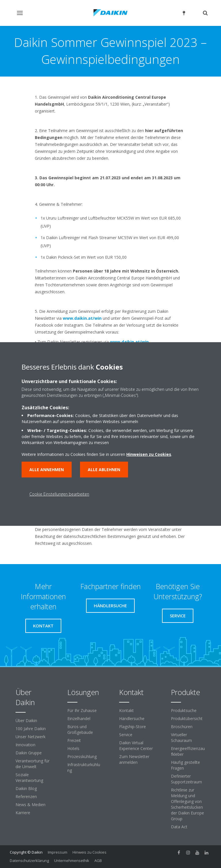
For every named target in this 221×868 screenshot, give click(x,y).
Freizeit (74, 740)
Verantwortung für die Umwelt (33, 764)
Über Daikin (26, 721)
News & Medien (31, 805)
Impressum (58, 852)
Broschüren (182, 727)
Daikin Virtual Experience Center (136, 746)
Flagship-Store (133, 727)
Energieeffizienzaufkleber (188, 751)
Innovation (25, 745)
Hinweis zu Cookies (89, 852)
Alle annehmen (47, 470)
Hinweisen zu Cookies (149, 454)
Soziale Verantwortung (29, 777)
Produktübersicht (187, 718)
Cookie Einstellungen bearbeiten (59, 494)
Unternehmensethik (72, 861)
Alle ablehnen (104, 470)
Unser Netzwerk (31, 737)
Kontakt (126, 710)
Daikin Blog (26, 788)
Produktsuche (184, 710)
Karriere (23, 813)
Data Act (179, 827)
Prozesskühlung (82, 756)
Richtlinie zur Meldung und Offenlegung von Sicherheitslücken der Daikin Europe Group (187, 804)
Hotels (73, 748)
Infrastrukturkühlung (84, 767)
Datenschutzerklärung (29, 861)
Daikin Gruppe (29, 753)
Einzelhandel (79, 718)
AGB (98, 861)
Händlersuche (132, 718)
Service (126, 735)
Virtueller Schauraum (181, 737)
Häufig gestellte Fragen (185, 765)
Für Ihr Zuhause (82, 710)
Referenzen (26, 796)
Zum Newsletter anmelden (134, 759)
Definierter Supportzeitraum (186, 779)
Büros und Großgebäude (80, 729)
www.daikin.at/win (82, 318)
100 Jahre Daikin (31, 729)
